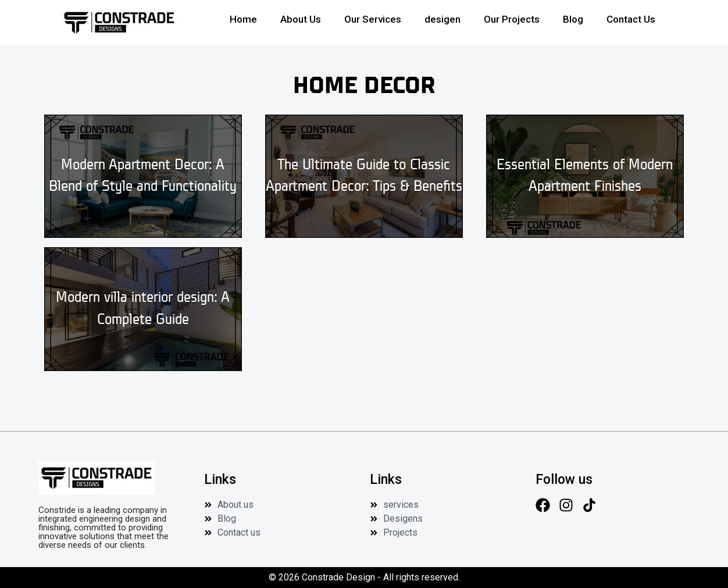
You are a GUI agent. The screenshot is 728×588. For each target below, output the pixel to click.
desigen (442, 19)
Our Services (373, 19)
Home (243, 19)
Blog (573, 19)
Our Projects (512, 19)
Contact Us (631, 19)
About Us (301, 19)
